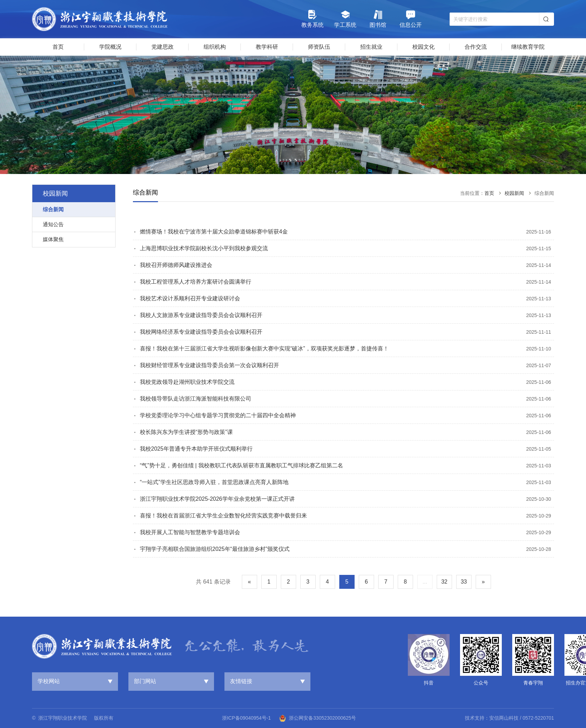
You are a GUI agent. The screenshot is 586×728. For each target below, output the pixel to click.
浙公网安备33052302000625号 (318, 718)
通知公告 (53, 224)
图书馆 (378, 19)
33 (464, 582)
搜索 (546, 19)
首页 (489, 193)
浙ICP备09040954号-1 (246, 718)
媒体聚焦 (53, 239)
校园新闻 (514, 193)
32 (444, 582)
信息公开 (411, 19)
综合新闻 (53, 209)
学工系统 (345, 19)
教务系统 (312, 19)
